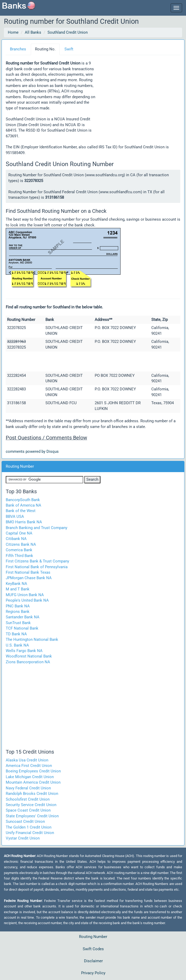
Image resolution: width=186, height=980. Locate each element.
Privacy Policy (93, 973)
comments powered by (32, 451)
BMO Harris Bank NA (24, 522)
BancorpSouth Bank (23, 500)
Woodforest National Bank (29, 656)
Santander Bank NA (23, 617)
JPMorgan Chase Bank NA (29, 578)
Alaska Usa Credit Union (27, 760)
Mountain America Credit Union (33, 782)
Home (13, 32)
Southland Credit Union (68, 32)
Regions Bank (18, 612)
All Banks (33, 32)
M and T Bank (18, 589)
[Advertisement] (138, 96)
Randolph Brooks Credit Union (32, 794)
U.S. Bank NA (17, 645)
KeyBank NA (16, 584)
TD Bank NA (16, 634)
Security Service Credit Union (31, 805)
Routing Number (93, 937)
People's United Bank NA (27, 600)
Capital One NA (19, 533)
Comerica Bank (19, 550)
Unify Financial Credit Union (30, 833)
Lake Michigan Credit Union (30, 777)
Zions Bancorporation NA (28, 662)
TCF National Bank (22, 628)
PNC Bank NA (18, 606)
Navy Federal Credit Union (28, 788)
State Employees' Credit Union (32, 816)
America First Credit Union (29, 766)
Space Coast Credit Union (28, 810)
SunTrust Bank (18, 623)
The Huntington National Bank (32, 639)
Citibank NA (16, 539)
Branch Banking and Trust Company (37, 528)
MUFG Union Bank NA (25, 595)
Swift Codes (93, 949)
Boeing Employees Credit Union (33, 771)
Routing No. (45, 49)
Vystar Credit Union (23, 838)
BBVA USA (15, 517)
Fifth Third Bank (19, 556)
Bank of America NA (23, 505)
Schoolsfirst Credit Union (28, 799)
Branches (18, 49)
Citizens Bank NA (21, 544)
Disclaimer (93, 961)
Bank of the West (21, 511)
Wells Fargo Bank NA (24, 651)
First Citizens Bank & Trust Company (37, 561)
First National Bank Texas (28, 572)
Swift (69, 49)
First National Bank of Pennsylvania (37, 567)
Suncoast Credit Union (25, 821)
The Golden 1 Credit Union (29, 827)
